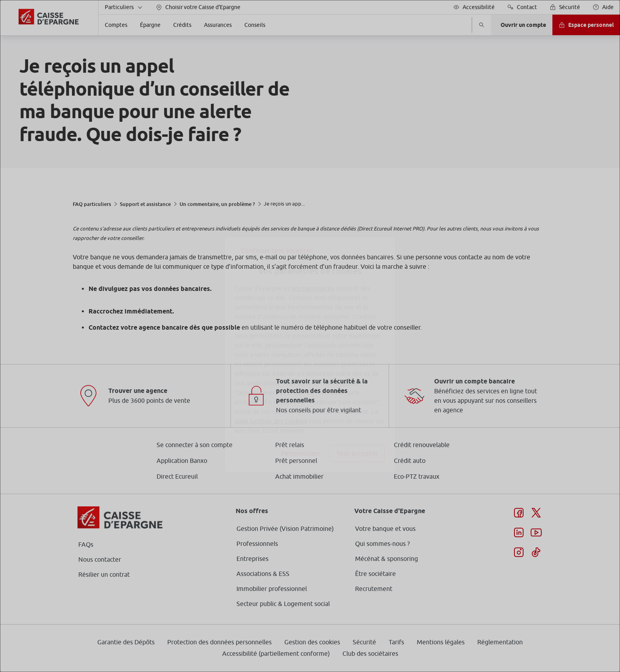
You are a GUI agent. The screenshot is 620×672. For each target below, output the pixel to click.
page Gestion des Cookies (271, 402)
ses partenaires (313, 270)
